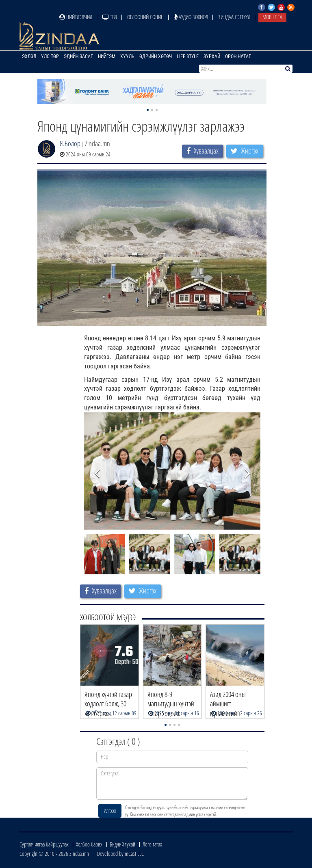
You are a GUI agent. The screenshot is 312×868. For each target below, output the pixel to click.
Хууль (127, 56)
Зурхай (212, 56)
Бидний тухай (122, 844)
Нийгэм (107, 56)
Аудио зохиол (191, 17)
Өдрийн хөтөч (156, 56)
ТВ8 (110, 17)
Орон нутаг (238, 56)
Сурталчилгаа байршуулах (44, 844)
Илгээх (110, 811)
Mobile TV (272, 17)
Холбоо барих (89, 844)
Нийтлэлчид (76, 17)
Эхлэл (29, 56)
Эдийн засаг (78, 56)
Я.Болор (70, 143)
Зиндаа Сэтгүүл (234, 17)
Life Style (188, 56)
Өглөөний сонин (145, 17)
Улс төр (50, 56)
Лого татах (152, 844)
